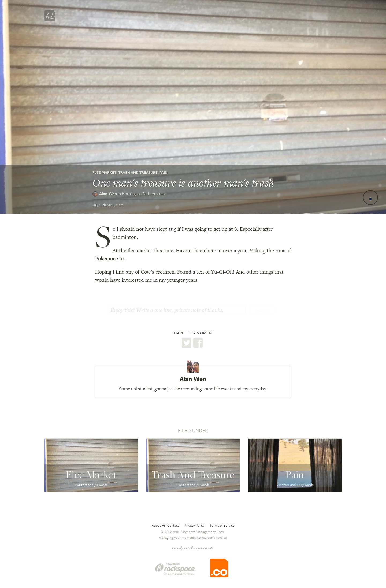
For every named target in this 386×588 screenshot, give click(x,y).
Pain (164, 172)
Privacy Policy (194, 525)
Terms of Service (222, 525)
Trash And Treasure (138, 172)
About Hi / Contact (165, 525)
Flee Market (104, 172)
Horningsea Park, (144, 193)
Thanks (262, 311)
